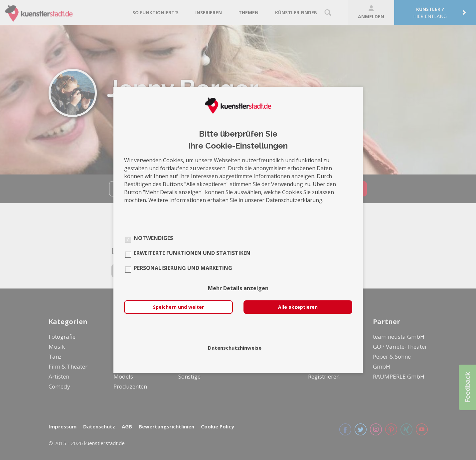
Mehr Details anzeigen (238, 288)
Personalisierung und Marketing (183, 268)
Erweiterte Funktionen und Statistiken (192, 253)
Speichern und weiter (178, 307)
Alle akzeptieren (298, 307)
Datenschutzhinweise (235, 348)
